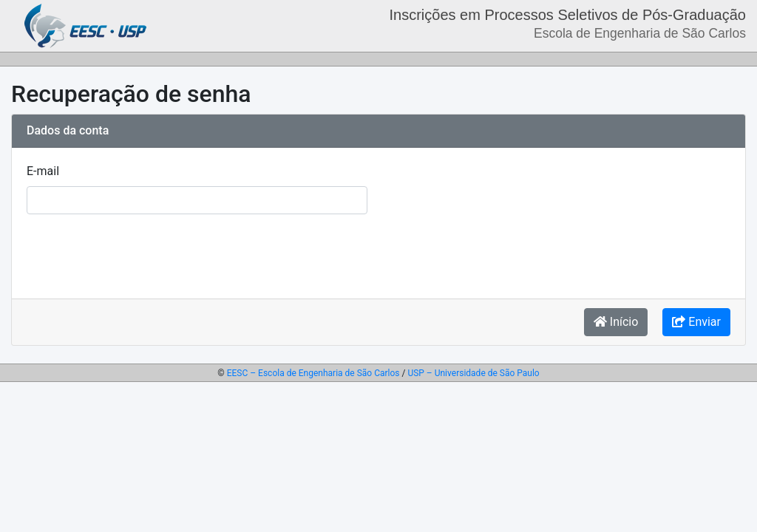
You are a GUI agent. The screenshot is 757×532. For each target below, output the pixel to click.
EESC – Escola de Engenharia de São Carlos (313, 373)
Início (616, 322)
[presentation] (139, 255)
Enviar (696, 322)
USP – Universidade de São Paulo (473, 373)
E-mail (43, 171)
